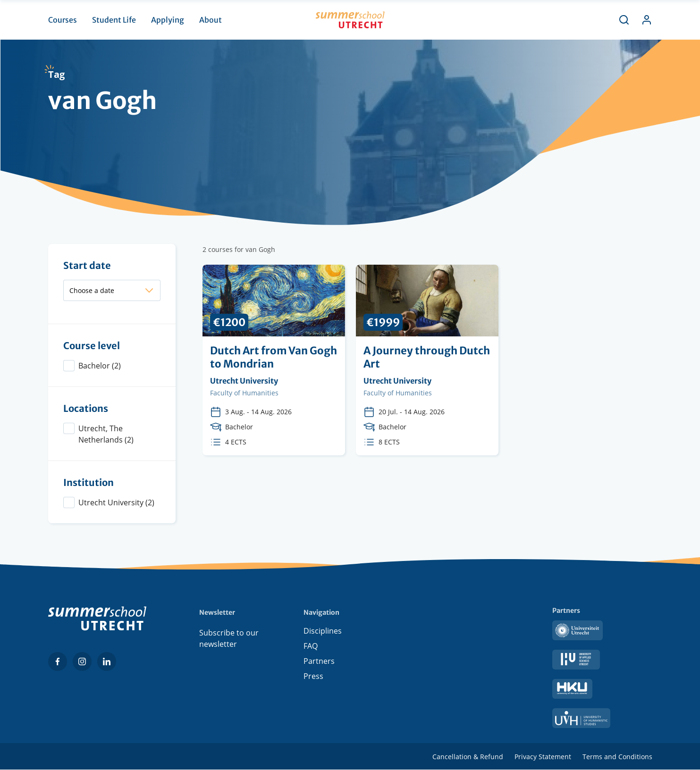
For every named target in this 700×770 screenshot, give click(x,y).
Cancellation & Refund (468, 757)
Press (313, 678)
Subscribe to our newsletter (229, 638)
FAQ (311, 648)
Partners (319, 663)
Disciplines (323, 633)
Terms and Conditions (617, 757)
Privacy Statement (543, 757)
